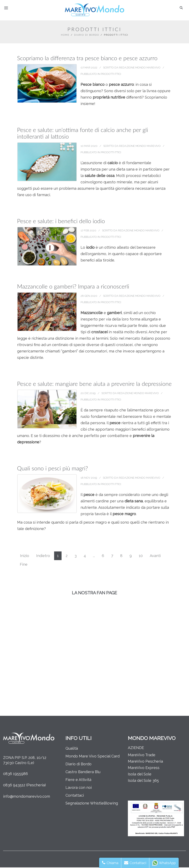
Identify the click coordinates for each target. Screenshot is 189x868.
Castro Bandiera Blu (83, 772)
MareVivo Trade (142, 756)
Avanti (155, 556)
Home (65, 36)
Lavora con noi (79, 788)
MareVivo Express (144, 768)
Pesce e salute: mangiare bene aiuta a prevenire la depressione (94, 384)
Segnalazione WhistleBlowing (92, 804)
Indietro (43, 556)
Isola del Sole (140, 775)
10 (141, 556)
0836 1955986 (15, 774)
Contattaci (75, 796)
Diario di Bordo (87, 36)
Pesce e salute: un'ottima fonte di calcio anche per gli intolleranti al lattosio (83, 134)
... (94, 556)
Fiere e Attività (78, 780)
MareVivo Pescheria (145, 762)
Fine (24, 565)
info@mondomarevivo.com (27, 797)
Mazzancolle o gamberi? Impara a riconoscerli (73, 287)
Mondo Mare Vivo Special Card (93, 757)
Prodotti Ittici (111, 75)
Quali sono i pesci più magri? (53, 469)
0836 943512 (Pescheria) (24, 786)
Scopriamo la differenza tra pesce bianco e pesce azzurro (87, 59)
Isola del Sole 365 (143, 781)
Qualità (72, 749)
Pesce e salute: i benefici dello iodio (61, 221)
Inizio (25, 556)
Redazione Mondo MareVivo (140, 68)
